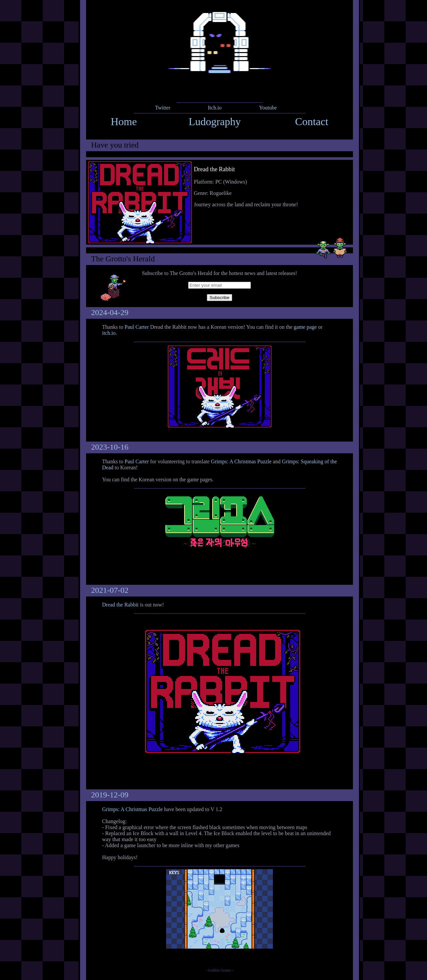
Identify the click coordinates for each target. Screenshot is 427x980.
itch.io (109, 333)
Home (124, 121)
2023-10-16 (110, 447)
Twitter (163, 108)
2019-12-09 (110, 795)
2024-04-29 (110, 312)
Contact (312, 121)
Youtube (268, 108)
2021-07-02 (110, 590)
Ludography (215, 121)
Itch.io (215, 108)
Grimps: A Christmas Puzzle (241, 461)
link (220, 202)
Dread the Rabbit (120, 605)
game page (305, 327)
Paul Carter (137, 327)
